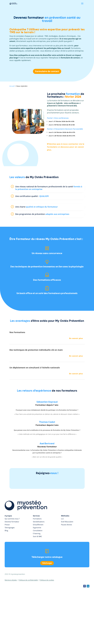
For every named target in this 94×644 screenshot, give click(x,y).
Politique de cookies (47, 580)
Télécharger (47, 563)
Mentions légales (11, 580)
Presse (7, 525)
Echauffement (38, 525)
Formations (37, 519)
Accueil (12, 86)
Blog (6, 530)
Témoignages (10, 528)
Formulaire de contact (47, 71)
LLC (62, 519)
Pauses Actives (67, 525)
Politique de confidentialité (28, 580)
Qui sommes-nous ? (12, 519)
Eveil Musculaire (67, 522)
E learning (37, 533)
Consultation (38, 530)
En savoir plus (76, 338)
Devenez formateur (12, 522)
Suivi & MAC (37, 536)
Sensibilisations (39, 522)
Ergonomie (37, 528)
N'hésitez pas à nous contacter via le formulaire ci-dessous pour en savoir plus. (66, 147)
